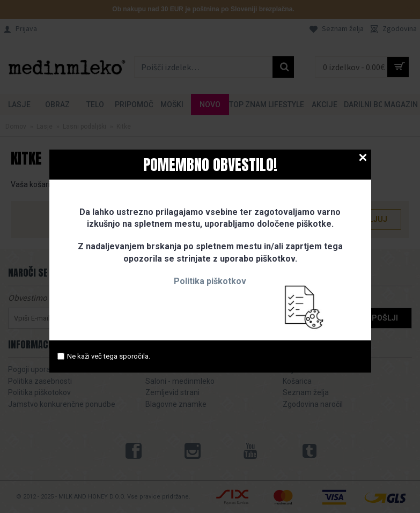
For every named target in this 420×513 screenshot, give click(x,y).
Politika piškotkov (210, 281)
